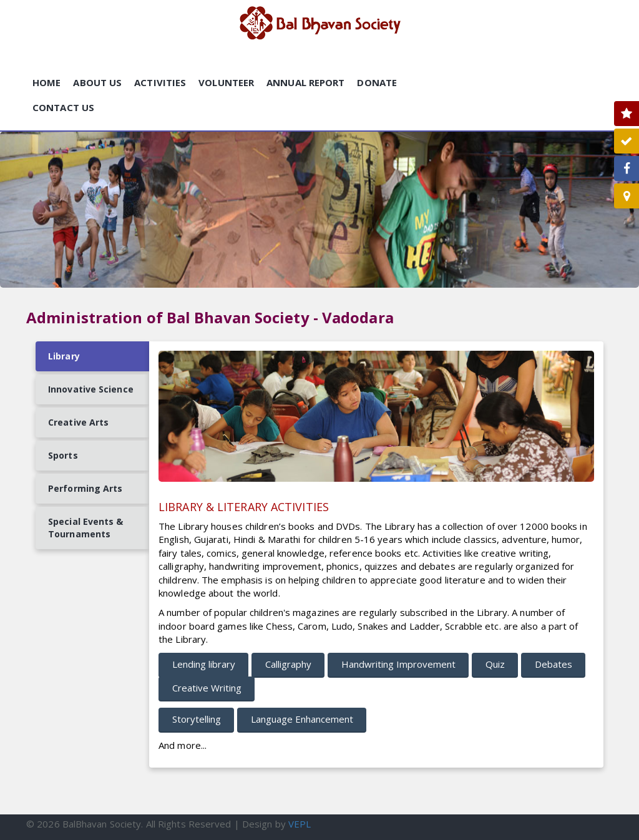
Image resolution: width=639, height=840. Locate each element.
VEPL (300, 824)
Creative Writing (207, 688)
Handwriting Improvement (398, 664)
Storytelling (197, 719)
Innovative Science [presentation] (91, 389)
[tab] (92, 356)
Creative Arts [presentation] (78, 422)
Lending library (204, 664)
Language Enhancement (302, 719)
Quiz (495, 664)
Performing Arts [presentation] (85, 488)
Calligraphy (288, 664)
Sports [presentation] (63, 455)
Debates (554, 664)
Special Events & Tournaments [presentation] (86, 528)
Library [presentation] (64, 356)
